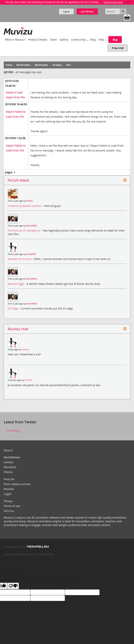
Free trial (118, 48)
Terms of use (12, 506)
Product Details (38, 40)
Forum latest (18, 180)
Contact (9, 462)
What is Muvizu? (15, 40)
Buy (115, 40)
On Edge (13, 308)
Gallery (64, 40)
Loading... (12, 430)
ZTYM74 (28, 380)
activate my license (20, 259)
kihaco (30, 201)
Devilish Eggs (16, 284)
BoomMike (32, 226)
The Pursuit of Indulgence (24, 230)
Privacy (8, 501)
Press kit (9, 479)
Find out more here (113, 2)
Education (10, 467)
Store (53, 40)
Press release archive (17, 484)
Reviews (9, 489)
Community (78, 40)
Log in (66, 11)
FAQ (68, 65)
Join (87, 11)
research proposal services (25, 206)
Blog (93, 40)
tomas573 (31, 254)
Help (101, 40)
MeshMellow (12, 457)
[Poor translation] (13, 586)
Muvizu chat (18, 329)
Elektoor (26, 349)
